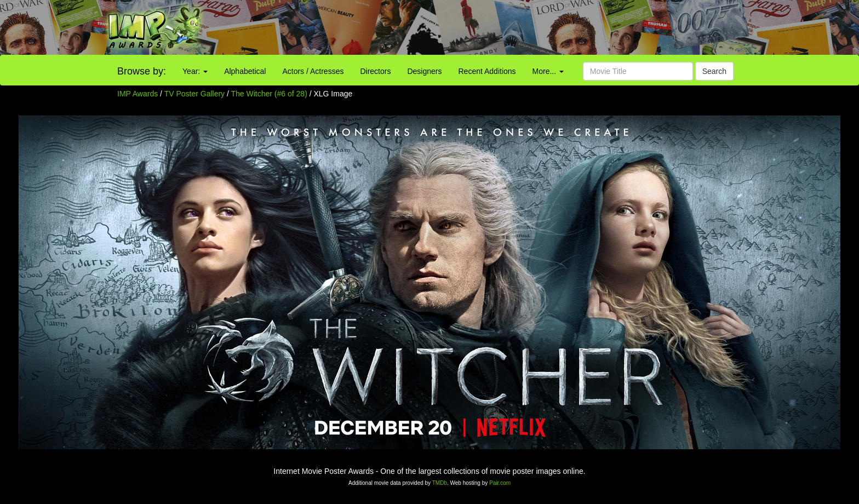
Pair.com (500, 483)
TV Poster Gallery (194, 94)
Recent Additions (487, 71)
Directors (375, 71)
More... (548, 71)
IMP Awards (138, 94)
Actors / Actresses (313, 71)
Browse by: (142, 71)
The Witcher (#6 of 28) (269, 94)
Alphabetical (245, 71)
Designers (424, 71)
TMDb (440, 483)
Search (714, 71)
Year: (195, 71)
